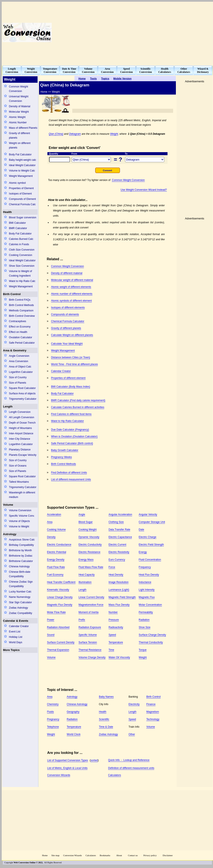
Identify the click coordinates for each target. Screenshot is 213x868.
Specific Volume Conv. (22, 516)
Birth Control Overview (22, 316)
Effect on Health (18, 332)
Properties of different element (68, 378)
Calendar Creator (19, 626)
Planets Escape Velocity (23, 455)
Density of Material (20, 106)
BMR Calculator (18, 228)
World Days (16, 642)
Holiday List (16, 637)
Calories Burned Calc (21, 239)
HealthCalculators (165, 70)
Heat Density (116, 575)
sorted (94, 760)
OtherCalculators (184, 70)
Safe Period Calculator (22, 343)
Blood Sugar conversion (23, 217)
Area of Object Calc (20, 367)
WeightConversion (31, 70)
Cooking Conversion (21, 255)
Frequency (145, 567)
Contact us (133, 855)
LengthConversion (12, 70)
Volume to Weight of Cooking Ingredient (20, 273)
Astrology (10, 534)
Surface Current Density (61, 642)
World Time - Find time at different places (74, 364)
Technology (153, 719)
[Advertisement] (146, 32)
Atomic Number (18, 122)
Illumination (85, 582)
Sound (51, 635)
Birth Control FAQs (20, 300)
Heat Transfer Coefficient (61, 582)
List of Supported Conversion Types (68, 760)
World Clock (74, 734)
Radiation (144, 620)
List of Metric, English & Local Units (67, 768)
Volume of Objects (19, 521)
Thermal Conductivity (151, 642)
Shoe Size (145, 627)
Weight (114, 134)
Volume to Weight (19, 527)
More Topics (11, 650)
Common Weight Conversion (19, 89)
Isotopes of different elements (68, 308)
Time (111, 650)
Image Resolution (119, 582)
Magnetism (153, 712)
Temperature (116, 642)
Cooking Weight (88, 530)
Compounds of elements (65, 314)
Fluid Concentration (150, 560)
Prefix (82, 620)
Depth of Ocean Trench (22, 423)
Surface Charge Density (152, 635)
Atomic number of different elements (72, 294)
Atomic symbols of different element (71, 301)
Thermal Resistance (90, 650)
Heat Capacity (87, 575)
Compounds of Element (22, 199)
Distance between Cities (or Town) (71, 357)
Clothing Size (116, 522)
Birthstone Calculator (21, 561)
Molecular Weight (19, 112)
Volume (8, 505)
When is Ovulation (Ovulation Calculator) (74, 436)
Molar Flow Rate (56, 612)
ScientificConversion (146, 70)
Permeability (146, 612)
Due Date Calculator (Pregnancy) (70, 430)
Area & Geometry (15, 350)
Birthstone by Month (20, 550)
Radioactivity (116, 627)
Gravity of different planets (20, 135)
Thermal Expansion (58, 650)
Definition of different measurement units (131, 768)
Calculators (115, 775)
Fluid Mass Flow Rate (91, 567)
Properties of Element (21, 188)
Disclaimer (168, 855)
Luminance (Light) (119, 590)
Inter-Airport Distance (21, 433)
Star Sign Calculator (20, 602)
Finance (151, 704)
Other (132, 734)
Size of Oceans (18, 466)
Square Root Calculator (22, 388)
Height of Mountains (20, 428)
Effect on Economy (20, 327)
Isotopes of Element (20, 194)
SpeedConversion (126, 70)
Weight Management (21, 176)
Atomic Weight (17, 117)
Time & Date (106, 727)
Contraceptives (18, 321)
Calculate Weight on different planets (72, 335)
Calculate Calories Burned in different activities (78, 407)
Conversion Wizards (59, 775)
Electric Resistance (89, 552)
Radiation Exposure (90, 627)
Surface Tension (88, 642)
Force (112, 567)
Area (50, 522)
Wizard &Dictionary (203, 70)
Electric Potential (57, 552)
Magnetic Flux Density (60, 605)
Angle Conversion (19, 356)
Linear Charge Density (60, 597)
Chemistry (53, 704)
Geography (73, 712)
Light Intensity (147, 590)
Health (7, 212)
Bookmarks (105, 855)
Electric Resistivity (119, 552)
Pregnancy (53, 719)
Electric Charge (148, 537)
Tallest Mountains (19, 482)
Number (113, 612)
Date (141, 530)
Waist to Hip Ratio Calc (22, 281)
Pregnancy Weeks (61, 457)
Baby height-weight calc (23, 160)
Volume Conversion (20, 510)
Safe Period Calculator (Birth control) (72, 443)
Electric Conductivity (90, 545)
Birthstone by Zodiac (21, 556)
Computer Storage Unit (152, 522)
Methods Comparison (21, 311)
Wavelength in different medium (22, 495)
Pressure (114, 620)
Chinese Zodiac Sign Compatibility (21, 584)
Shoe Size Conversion (22, 266)
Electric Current (117, 545)
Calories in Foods (19, 244)
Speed (112, 635)
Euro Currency (117, 560)
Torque (143, 650)
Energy (143, 552)
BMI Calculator (17, 223)
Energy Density (56, 560)
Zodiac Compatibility (21, 613)
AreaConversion (107, 70)
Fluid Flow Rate (56, 567)
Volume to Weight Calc (22, 171)
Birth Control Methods (21, 305)
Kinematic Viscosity (58, 590)
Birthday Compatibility (21, 545)
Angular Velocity (148, 514)
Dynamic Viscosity (89, 537)
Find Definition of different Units (69, 473)
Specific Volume (88, 635)
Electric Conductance (59, 545)
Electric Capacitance (120, 537)
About (119, 855)
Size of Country (18, 377)
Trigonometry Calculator (23, 399)
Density (51, 537)
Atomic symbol (17, 183)
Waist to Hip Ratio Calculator (67, 421)
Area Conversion (19, 361)
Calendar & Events (16, 621)
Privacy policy (150, 855)
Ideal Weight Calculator (22, 165)
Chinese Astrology (19, 566)
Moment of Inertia (88, 612)
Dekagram (75, 134)
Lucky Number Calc (20, 592)
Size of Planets (18, 383)
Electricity (134, 704)
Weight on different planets (20, 145)
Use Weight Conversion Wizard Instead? (144, 190)
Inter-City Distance (20, 439)
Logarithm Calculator (21, 372)
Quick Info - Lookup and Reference (129, 760)
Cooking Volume (56, 530)
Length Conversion (20, 412)
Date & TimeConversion (69, 70)
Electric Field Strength (151, 545)
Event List (15, 632)
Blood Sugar (86, 522)
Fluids (50, 712)
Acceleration (54, 514)
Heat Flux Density (149, 575)
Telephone (53, 727)
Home (45, 855)
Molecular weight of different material (72, 280)
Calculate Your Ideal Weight (67, 344)
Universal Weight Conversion (19, 99)
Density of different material (67, 273)
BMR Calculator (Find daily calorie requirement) (78, 400)
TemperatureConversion (50, 70)
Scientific (104, 719)
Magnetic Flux (147, 597)
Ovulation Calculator (21, 337)
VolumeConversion (88, 70)
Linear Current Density (91, 597)
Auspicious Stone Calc (22, 540)
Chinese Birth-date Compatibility (20, 574)
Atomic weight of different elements (71, 287)
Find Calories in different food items (71, 414)
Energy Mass (86, 560)
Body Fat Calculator (20, 155)
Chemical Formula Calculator (68, 321)
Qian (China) (56, 134)
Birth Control (12, 294)
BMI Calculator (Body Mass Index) (71, 387)
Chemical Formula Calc (22, 204)
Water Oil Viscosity (119, 657)
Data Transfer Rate (119, 530)
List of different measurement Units (71, 479)
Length (8, 406)
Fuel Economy (55, 575)
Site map (55, 855)
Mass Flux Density (119, 605)
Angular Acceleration (120, 514)
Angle (82, 514)
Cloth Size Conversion (22, 250)
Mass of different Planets (23, 128)
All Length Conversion (22, 417)
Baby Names (106, 697)
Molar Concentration (150, 605)
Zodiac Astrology (19, 608)
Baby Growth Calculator (65, 450)
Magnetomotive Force (91, 605)
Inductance (145, 582)
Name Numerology (20, 597)
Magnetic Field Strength (122, 597)
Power (51, 620)
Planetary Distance (20, 450)
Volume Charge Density (92, 657)
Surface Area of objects (22, 393)
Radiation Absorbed (58, 627)
